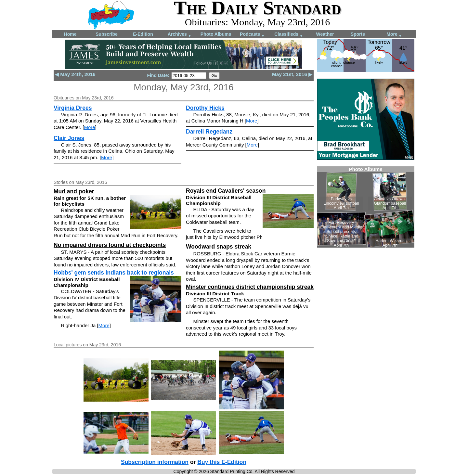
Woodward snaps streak (219, 247)
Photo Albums (216, 34)
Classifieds (289, 35)
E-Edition (143, 34)
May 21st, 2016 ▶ (292, 74)
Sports (358, 34)
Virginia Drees (73, 108)
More (394, 35)
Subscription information (155, 462)
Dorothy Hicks (205, 108)
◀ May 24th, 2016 (75, 74)
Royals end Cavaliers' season (226, 191)
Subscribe (107, 34)
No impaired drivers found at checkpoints (110, 245)
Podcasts (252, 35)
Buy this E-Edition (222, 462)
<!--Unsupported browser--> (366, 207)
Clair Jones (69, 138)
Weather (325, 34)
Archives (180, 35)
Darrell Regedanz (209, 132)
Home (70, 34)
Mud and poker (74, 191)
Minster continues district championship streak (250, 287)
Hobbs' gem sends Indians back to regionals (114, 273)
